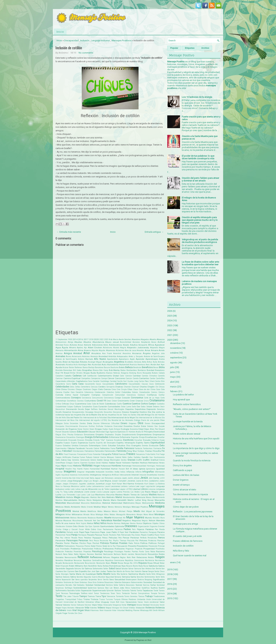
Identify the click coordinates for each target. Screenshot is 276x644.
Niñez (97, 523)
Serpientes (93, 580)
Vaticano (80, 605)
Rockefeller (93, 566)
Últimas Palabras (129, 599)
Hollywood (106, 466)
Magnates (85, 497)
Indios (123, 472)
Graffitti (146, 460)
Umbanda (141, 599)
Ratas (71, 554)
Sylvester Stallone (114, 591)
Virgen (81, 610)
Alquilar (95, 350)
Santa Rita (116, 574)
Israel (87, 478)
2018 (91, 339)
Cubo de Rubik (98, 404)
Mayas (138, 503)
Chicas (162, 387)
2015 (170, 589)
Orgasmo (153, 526)
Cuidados (161, 404)
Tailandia (125, 591)
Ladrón (83, 486)
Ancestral (117, 353)
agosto (174, 362)
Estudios (121, 446)
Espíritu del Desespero (106, 443)
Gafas (130, 457)
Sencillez (140, 577)
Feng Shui (132, 451)
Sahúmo (78, 569)
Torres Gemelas (131, 596)
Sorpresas (60, 588)
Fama (113, 448)
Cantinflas (160, 378)
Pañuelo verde (72, 532)
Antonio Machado (85, 359)
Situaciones (109, 582)
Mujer (130, 517)
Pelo (120, 538)
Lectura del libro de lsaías (186, 475)
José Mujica (105, 481)
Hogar (97, 466)
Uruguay (105, 602)
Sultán (78, 591)
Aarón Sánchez (125, 339)
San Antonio (147, 569)
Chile (58, 389)
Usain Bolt (115, 602)
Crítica (58, 404)
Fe (163, 448)
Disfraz (92, 426)
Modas (112, 515)
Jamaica (118, 478)
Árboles (84, 362)
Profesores (120, 549)
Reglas (123, 557)
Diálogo (137, 420)
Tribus (80, 599)
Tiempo (83, 596)
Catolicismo (121, 384)
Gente (100, 460)
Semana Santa (129, 577)
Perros (161, 538)
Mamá (119, 497)
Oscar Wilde (84, 529)
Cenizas (94, 387)
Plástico (83, 543)
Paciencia (119, 529)
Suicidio (71, 590)
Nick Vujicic (81, 523)
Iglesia (142, 469)
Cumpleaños (87, 407)
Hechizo (144, 463)
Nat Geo (96, 521)
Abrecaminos (61, 342)
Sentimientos (150, 577)
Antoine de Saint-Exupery (154, 356)
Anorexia (94, 356)
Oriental (161, 526)
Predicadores (70, 546)
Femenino (89, 451)
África (151, 345)
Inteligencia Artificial (110, 475)
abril (172, 382)
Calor (122, 376)
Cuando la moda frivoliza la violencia (192, 460)
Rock (86, 566)
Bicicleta (59, 370)
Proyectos (87, 552)
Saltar (106, 569)
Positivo (60, 546)
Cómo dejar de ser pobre (186, 507)
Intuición (143, 475)
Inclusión (85, 40)
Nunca (139, 523)
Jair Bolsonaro (107, 478)
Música (59, 520)
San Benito (157, 569)
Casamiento (90, 384)
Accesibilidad (126, 342)
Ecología (125, 429)
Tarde (156, 591)
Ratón (76, 554)
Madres (153, 495)
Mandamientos (129, 497)
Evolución (154, 446)
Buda (93, 373)
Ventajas (131, 605)
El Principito (147, 432)
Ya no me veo (180, 443)
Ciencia (107, 389)
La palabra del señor (183, 395)
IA (131, 469)
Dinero (124, 423)
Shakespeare (131, 580)
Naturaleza (107, 520)
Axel (158, 365)
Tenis (118, 593)
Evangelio (136, 446)
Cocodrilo (79, 392)
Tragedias (60, 599)
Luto (89, 495)
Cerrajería (110, 387)
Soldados (81, 585)
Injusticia (65, 475)
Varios (74, 605)
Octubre (69, 526)
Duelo (111, 429)
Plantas (75, 543)
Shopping (148, 580)
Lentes (67, 489)
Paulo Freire (160, 535)
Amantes (140, 350)
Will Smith (153, 610)
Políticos (153, 543)
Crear (109, 401)
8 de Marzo (114, 339)
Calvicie (129, 376)
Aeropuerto (143, 345)
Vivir (102, 610)
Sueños (154, 588)
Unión (149, 599)
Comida (59, 395)
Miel (143, 511)
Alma (80, 350)
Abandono (136, 339)
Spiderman (92, 588)
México (115, 511)
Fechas (59, 451)
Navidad (117, 520)
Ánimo (68, 356)
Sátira (73, 577)
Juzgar (108, 484)
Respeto (59, 563)
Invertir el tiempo (181, 485)
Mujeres (139, 517)
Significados (159, 579)
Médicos (60, 507)
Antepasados (122, 356)
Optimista (119, 526)
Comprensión (108, 395)
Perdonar (135, 538)
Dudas (105, 429)
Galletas (137, 457)
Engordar (135, 437)
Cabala (162, 373)
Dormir (86, 429)
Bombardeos (132, 370)
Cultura (77, 407)
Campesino (96, 378)
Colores (135, 392)
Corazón (126, 398)
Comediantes (145, 392)
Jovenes (131, 481)
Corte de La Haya (152, 398)
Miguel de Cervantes (155, 511)
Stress (128, 588)
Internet (135, 475)
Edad (141, 429)
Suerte (162, 588)
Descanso (117, 412)
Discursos (83, 426)
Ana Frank (107, 353)
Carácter (96, 381)
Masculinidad (73, 503)
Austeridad (96, 365)
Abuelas (78, 342)
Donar (80, 429)
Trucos (102, 599)
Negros (145, 521)
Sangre (151, 571)
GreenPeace (60, 463)
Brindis (80, 373)
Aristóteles (129, 362)
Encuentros (71, 437)
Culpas (70, 407)
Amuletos (96, 353)
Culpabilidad (61, 407)
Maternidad (117, 503)
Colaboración (100, 392)
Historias (87, 466)
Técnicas (65, 593)
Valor (162, 602)
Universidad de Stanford (74, 602)
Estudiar (112, 446)
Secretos (80, 577)
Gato (58, 460)
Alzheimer (120, 350)
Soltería (122, 585)
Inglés (58, 475)
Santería (124, 574)
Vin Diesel (124, 608)
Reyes (108, 563)
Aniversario (77, 356)
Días (162, 420)
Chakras (119, 387)
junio (173, 372)
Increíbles (109, 472)
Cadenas (77, 376)
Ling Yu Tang (62, 492)
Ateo (89, 365)
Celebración (160, 384)
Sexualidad (120, 579)
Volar (114, 610)
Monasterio (131, 515)
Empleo (118, 435)
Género (93, 460)
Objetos (155, 523)
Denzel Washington (116, 409)
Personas (83, 540)
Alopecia (87, 350)
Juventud (100, 484)
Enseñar (161, 437)
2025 (170, 316)
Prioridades (65, 549)
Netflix (58, 523)
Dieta (90, 423)
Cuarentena (80, 404)
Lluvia (99, 492)
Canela (136, 378)
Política (144, 543)
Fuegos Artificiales (64, 457)
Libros (144, 489)
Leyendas (114, 489)
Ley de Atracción (89, 489)
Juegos (59, 484)
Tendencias (105, 593)
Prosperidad (149, 549)
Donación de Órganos (66, 429)
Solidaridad (100, 585)
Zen (76, 613)
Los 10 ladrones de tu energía (197, 97)
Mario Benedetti (119, 500)
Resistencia (160, 560)
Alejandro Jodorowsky (138, 348)
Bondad (151, 370)
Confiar (162, 395)
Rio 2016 (134, 563)
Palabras (150, 529)
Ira (70, 478)
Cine (118, 389)
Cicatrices (87, 389)
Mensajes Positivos (122, 40)
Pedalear (88, 538)
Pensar (126, 538)
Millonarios (77, 514)
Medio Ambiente (72, 507)
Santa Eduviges (62, 574)
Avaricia (133, 365)
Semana (118, 577)
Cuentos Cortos (140, 404)
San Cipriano (69, 571)
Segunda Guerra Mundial (94, 577)
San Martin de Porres (122, 571)
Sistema (100, 582)
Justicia (91, 484)
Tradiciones (159, 596)
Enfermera (114, 437)
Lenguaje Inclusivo (100, 40)
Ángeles (147, 353)
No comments (86, 53)
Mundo (148, 518)
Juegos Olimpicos (70, 484)
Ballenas (78, 367)
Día (149, 412)
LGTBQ (129, 489)
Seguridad (110, 577)
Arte (144, 362)
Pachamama (108, 529)
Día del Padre (73, 418)
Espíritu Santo (143, 443)
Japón (124, 478)
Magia (77, 497)
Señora (58, 580)
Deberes (156, 407)
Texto (59, 596)
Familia (120, 448)
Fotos (115, 454)
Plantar (67, 543)
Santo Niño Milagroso (155, 574)
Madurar (161, 495)
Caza (151, 384)
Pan (156, 529)
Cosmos (80, 401)
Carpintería (60, 384)
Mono (146, 515)
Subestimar (136, 588)
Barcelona (99, 367)
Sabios (161, 566)
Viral (74, 610)
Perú (91, 541)
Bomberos (142, 370)
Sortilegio (69, 588)
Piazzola (131, 541)
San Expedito (81, 571)
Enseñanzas (151, 437)
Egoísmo (114, 432)
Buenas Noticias (113, 373)
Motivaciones (62, 518)
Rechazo (117, 554)
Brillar (73, 373)
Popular (174, 48)
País (134, 529)
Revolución (101, 563)
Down (92, 429)
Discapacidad (71, 40)
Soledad (89, 585)
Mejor (104, 507)
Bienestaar (68, 370)
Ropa (124, 566)
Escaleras (118, 440)
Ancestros (127, 353)
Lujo (78, 495)
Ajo (85, 348)
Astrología (83, 365)
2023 (106, 339)
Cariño (120, 381)
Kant (114, 484)
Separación (66, 580)
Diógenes (133, 423)
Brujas (87, 373)
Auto (104, 365)
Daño (134, 407)
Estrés (104, 446)
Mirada (86, 515)
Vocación (108, 610)
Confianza (152, 395)
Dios (140, 423)
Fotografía (106, 454)
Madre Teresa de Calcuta (136, 495)
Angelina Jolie (158, 353)
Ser (73, 579)
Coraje (118, 398)
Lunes (83, 495)
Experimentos (61, 448)
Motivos (73, 518)
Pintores (143, 541)
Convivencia (109, 398)
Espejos (67, 443)
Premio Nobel (90, 546)
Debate (149, 407)
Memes (111, 507)
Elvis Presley (68, 435)
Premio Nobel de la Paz (106, 546)
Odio (75, 526)
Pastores (113, 535)
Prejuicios (80, 546)
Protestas (69, 552)
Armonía (138, 362)
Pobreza (104, 543)
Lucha (58, 495)
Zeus (80, 613)
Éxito (162, 445)
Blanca (96, 370)
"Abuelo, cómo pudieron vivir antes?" (192, 409)
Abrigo (71, 342)
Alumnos (111, 350)
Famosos (129, 448)
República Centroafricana (94, 560)
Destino (143, 412)
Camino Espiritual (72, 378)
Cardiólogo (105, 381)
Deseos (125, 412)
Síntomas (83, 582)
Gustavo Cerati (94, 463)
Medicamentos (148, 503)
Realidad (99, 554)
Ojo (86, 526)
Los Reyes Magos (149, 492)
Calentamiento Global (108, 376)
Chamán (127, 387)
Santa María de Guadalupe (82, 574)
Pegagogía (97, 538)
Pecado (74, 538)
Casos (98, 384)
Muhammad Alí (119, 518)
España (59, 443)
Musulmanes (78, 521)
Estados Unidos (71, 446)
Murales (156, 518)
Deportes (130, 409)
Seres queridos (82, 580)
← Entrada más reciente (69, 232)
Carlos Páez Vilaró (147, 381)
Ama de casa (130, 350)
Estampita (84, 446)
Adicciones (97, 345)
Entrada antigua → (154, 232)
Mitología (99, 515)
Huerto (80, 469)
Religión (160, 557)
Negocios (136, 520)
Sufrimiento (61, 590)
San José (92, 571)
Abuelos (87, 342)
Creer (132, 401)
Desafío (59, 412)
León (73, 489)
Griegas (69, 463)
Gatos (64, 460)
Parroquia (82, 535)
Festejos (141, 451)
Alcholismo (107, 348)
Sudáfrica (146, 588)
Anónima (86, 356)
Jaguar (98, 478)
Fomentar (97, 454)
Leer (137, 486)
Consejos (76, 398)
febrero (174, 391)
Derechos (161, 409)
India (117, 472)
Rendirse (69, 560)
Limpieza (160, 489)
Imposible (90, 472)
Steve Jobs (119, 588)
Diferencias (105, 423)
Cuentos (127, 404)
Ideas (135, 469)
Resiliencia (150, 560)
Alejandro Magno (157, 348)
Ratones (83, 554)
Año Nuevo (100, 359)
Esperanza (83, 443)
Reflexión (83, 557)
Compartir (85, 395)
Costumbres (90, 401)
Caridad (113, 381)
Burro (139, 373)
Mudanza (92, 518)
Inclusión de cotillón (69, 48)
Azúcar (65, 367)
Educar (92, 432)
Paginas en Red (144, 640)
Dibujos (59, 423)
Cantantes (144, 378)
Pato (119, 535)
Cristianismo (157, 401)
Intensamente (125, 475)
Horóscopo (160, 466)
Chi (157, 387)
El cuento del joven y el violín (187, 536)
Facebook (80, 448)
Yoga (65, 613)
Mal (99, 497)
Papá (82, 532)
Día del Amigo (144, 415)
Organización (143, 526)
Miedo (137, 511)
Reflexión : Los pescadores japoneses (193, 512)
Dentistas (103, 409)
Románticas (115, 566)
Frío (158, 454)
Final (66, 454)
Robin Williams (76, 566)
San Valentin (136, 571)
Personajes (72, 540)
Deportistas (140, 409)
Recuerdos (153, 554)
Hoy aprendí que (181, 400)
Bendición (137, 367)
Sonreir (139, 585)
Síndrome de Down (71, 582)
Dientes (83, 423)
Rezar (114, 563)
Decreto (81, 409)
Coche (66, 392)
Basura (107, 367)
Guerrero (84, 463)
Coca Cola (160, 389)
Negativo (127, 520)
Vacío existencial (151, 602)
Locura (106, 492)
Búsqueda (147, 373)
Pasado (91, 535)
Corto (162, 398)
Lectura (132, 486)
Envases (81, 440)
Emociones (89, 435)
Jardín (130, 478)
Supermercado (99, 590)
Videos (101, 608)
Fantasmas (148, 448)
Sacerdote (60, 569)
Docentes (128, 426)
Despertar (134, 412)
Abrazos (161, 339)
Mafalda (70, 497)
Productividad (87, 549)
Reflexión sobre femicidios (187, 404)
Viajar (58, 608)
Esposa (59, 446)
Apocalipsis (124, 359)
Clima (153, 389)
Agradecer (160, 345)
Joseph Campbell (119, 481)
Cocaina (59, 392)
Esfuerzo (155, 440)
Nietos (90, 523)
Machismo (100, 495)
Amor (87, 353)
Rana (65, 554)
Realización (108, 554)
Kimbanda (139, 484)
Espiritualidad (158, 443)
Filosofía (157, 451)
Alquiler (102, 350)
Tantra (139, 591)
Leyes (122, 489)
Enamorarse (61, 437)
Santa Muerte (103, 574)
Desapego (89, 412)
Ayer (163, 365)
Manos (149, 497)
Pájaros (141, 529)
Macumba (110, 495)
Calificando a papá (183, 470)
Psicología (97, 551)
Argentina (119, 362)
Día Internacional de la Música (148, 418)
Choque (79, 389)
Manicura (141, 497)
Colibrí (118, 392)
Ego (107, 432)
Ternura (161, 593)
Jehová (136, 478)
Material (106, 503)
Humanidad (95, 469)
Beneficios (147, 367)
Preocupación (122, 546)
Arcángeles (108, 362)
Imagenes (70, 472)
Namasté (88, 521)
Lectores (124, 486)
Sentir (158, 577)
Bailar (72, 367)
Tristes (87, 599)
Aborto (153, 339)
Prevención (153, 546)
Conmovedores (63, 398)
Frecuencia (140, 454)
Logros (113, 492)
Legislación (150, 486)
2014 (75, 339)
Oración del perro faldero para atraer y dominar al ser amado (200, 179)
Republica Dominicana (115, 560)
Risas (150, 563)
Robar (162, 563)
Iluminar (59, 472)
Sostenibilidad (80, 588)
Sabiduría (153, 566)
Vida (87, 608)
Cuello (119, 404)
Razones (90, 554)
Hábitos (105, 463)
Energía (89, 437)
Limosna (152, 489)
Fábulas (71, 448)
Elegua (58, 435)
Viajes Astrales (68, 608)
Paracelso (144, 532)
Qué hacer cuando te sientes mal (190, 555)
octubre (174, 353)
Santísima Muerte (137, 574)
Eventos (145, 446)
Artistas (161, 362)
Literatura (79, 492)
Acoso (154, 342)
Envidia (89, 440)
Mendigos (127, 507)
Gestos (124, 460)
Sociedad (148, 582)
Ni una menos (68, 523)
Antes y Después (136, 356)
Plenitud (96, 543)
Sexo (112, 579)
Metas (100, 511)
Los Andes (135, 492)
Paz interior (65, 538)
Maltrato (111, 497)
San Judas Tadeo (104, 571)
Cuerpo (152, 404)
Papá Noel (124, 532)
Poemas (114, 543)
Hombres (116, 466)
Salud (112, 568)
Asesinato (60, 365)
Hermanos (153, 463)
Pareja (74, 535)
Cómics (162, 392)
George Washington (112, 460)
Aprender (140, 359)
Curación (103, 407)
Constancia (86, 398)
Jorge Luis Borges (91, 481)
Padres (127, 529)
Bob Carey (104, 370)
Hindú (70, 466)
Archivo (205, 48)
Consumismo (97, 398)
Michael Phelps (126, 511)
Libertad (136, 489)
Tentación (126, 593)
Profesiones (108, 549)
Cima (114, 389)
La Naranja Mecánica (70, 486)
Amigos (68, 353)
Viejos (108, 608)
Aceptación (146, 342)
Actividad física (62, 345)
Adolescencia (115, 345)
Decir (162, 407)
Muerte (108, 518)
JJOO (162, 478)
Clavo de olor (144, 389)
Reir (134, 557)
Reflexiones (96, 557)
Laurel (107, 486)
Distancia (108, 426)
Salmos (88, 569)
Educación (82, 432)
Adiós (106, 345)
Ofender (81, 526)
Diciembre (74, 423)
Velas (100, 605)
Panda (162, 529)
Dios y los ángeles (182, 465)
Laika (89, 486)
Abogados (145, 339)
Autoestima (113, 365)
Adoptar (126, 345)
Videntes (93, 608)
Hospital (60, 469)
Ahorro (73, 348)
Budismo (101, 373)
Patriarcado (126, 535)
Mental (76, 511)
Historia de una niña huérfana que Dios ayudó (196, 439)
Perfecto (143, 538)
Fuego (162, 454)
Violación (140, 608)
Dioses (148, 423)
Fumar (82, 457)
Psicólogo (109, 551)
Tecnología (74, 593)
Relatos (151, 557)
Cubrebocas (110, 404)
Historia (77, 466)
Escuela (147, 440)
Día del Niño (61, 418)
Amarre (155, 350)
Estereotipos (95, 446)
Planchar (161, 541)
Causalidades (134, 384)
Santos (59, 577)
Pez (110, 541)
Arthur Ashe (152, 362)
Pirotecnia (152, 541)
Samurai (138, 569)
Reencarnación (71, 557)
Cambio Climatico (149, 376)
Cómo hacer (72, 395)
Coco (73, 392)
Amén (162, 350)
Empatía (100, 435)
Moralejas (160, 514)
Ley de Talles (104, 489)
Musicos (67, 520)
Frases (131, 454)
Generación (85, 460)
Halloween (126, 463)
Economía (134, 429)
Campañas (86, 378)
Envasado (72, 440)
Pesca (96, 541)
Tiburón (75, 596)
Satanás (66, 577)
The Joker (67, 596)
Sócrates (69, 585)
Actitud (161, 342)
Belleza (129, 367)
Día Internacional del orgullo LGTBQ (91, 420)
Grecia (162, 460)
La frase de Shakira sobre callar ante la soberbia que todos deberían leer (200, 263)
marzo (173, 387)
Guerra (76, 463)
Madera (119, 495)
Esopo (162, 440)
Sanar (145, 571)
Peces (81, 538)
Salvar (131, 569)
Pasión (106, 535)
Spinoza (101, 588)
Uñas (97, 602)
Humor (114, 469)
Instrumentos (84, 475)
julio (172, 367)
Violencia (150, 608)
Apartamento (112, 359)
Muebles (100, 518)
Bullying (133, 373)
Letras (78, 489)
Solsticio (109, 585)
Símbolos (59, 582)
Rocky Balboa (103, 566)
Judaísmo (154, 481)
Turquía (117, 599)
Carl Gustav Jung (131, 381)
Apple (132, 359)
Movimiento (82, 518)
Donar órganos (181, 480)
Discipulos (60, 426)
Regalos (115, 557)
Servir (100, 580)
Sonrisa (146, 585)
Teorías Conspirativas (140, 593)
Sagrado (70, 569)
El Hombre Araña (134, 432)
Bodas (123, 370)
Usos (122, 602)
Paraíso (161, 532)
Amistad (78, 353)
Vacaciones (131, 602)
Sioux (90, 582)
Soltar (116, 585)
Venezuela (108, 605)
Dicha (66, 423)
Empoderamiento (129, 435)
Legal (142, 486)
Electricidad (159, 432)
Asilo (76, 365)
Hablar (112, 463)
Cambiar (137, 376)
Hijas (58, 466)
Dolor (144, 426)
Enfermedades (101, 437)
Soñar (153, 585)
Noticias (125, 523)
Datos (143, 407)
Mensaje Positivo (140, 507)
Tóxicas (141, 596)
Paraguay (153, 532)
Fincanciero (82, 454)
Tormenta (120, 596)
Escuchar (138, 440)
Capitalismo (82, 381)
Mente (83, 511)
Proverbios (78, 552)
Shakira (141, 580)
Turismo (109, 599)
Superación (86, 590)
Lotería (162, 492)
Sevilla (106, 580)
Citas (130, 389)
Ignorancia (151, 469)
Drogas (98, 429)
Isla (82, 478)
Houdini (69, 469)
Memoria (118, 507)
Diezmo (96, 423)
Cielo (100, 389)
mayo (173, 377)
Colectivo (110, 392)
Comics (154, 392)
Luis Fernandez (69, 495)
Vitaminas (94, 610)
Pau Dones (136, 535)
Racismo (160, 551)
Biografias (87, 370)
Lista (71, 492)
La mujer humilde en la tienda (188, 422)
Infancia (130, 472)
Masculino (85, 503)
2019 (170, 569)
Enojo (142, 437)
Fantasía (138, 448)
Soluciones (130, 585)
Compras (96, 395)
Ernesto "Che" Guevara (103, 440)
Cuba (89, 404)
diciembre (175, 343)
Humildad (105, 469)
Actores (73, 345)
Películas (113, 538)
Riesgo (127, 563)
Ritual (156, 563)
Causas (145, 384)
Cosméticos (71, 401)
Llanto (87, 492)
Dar (138, 407)
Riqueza (143, 563)
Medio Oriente (87, 507)
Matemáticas (96, 503)
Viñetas (132, 608)
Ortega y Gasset (70, 529)
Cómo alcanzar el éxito (185, 490)
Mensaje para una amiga (185, 524)
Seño (163, 577)
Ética (128, 446)
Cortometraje (61, 401)
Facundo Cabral (93, 448)
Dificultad (115, 423)
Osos (99, 529)
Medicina (160, 503)
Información (160, 472)
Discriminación (72, 426)
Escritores (128, 440)
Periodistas (152, 538)
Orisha (58, 529)
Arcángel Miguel (95, 362)
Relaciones (142, 557)
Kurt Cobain (150, 484)
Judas (162, 481)
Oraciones (131, 526)
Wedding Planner (132, 610)
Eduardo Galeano (69, 432)
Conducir (141, 395)
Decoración (72, 409)
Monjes (140, 515)
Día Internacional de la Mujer (121, 418)
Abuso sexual (112, 342)
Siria (95, 582)
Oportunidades (107, 526)
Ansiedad (103, 356)
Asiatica (69, 365)
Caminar (59, 378)
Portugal (161, 543)
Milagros (60, 514)
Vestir (162, 605)
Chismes (71, 389)
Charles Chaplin (147, 387)
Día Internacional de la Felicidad (93, 418)
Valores (67, 605)
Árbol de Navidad (71, 362)
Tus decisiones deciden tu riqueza (190, 494)
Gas (151, 457)
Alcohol (116, 348)
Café (84, 376)
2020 (96, 339)
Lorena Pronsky (123, 492)
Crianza (139, 401)
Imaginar (81, 472)
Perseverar (60, 541)
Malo (104, 497)
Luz (93, 495)
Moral (151, 515)
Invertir (58, 478)
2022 (101, 339)
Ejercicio (122, 432)
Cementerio (85, 387)
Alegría (123, 348)
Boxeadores (160, 370)
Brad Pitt (59, 373)
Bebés (122, 367)
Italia (92, 478)
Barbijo (91, 367)
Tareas (162, 591)
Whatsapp (144, 610)
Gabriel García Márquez (104, 457)
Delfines (94, 409)
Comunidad (120, 395)
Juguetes (82, 484)
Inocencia (74, 475)
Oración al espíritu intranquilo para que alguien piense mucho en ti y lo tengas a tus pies (200, 220)
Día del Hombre (158, 415)
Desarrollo (99, 412)
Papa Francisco (92, 532)
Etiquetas (190, 48)
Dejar (87, 409)
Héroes (162, 463)
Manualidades (71, 500)
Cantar (153, 378)
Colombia (126, 392)
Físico (90, 454)
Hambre (135, 463)
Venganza (117, 605)
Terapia (154, 593)
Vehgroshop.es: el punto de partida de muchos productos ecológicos (200, 241)
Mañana (82, 500)
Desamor (67, 412)
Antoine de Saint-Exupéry (66, 359)
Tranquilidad (71, 599)
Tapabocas (148, 590)
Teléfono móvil (87, 593)
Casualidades (108, 384)
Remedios (60, 560)
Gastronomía (159, 457)
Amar (147, 350)
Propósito (139, 549)
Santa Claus (160, 571)
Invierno (65, 478)
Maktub (93, 497)
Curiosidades (114, 407)
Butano (155, 373)
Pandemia (61, 532)
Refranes (107, 557)
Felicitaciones (78, 451)
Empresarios (159, 435)
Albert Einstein (95, 348)
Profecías (98, 549)
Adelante (88, 345)
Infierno (138, 472)
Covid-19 (101, 401)
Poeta (131, 543)
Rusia (146, 566)
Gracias (131, 460)
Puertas (135, 552)
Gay (69, 460)
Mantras (59, 500)
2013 (170, 598)
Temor (96, 593)
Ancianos (137, 353)
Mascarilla (160, 500)
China (64, 389)
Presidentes (142, 546)
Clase (136, 389)
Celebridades (62, 387)
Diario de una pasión (150, 420)
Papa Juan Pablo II (110, 532)
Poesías (123, 543)
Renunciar (78, 560)
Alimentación (71, 350)
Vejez (94, 605)
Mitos (106, 515)
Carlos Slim (160, 381)
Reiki (129, 557)
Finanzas (72, 454)
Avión (153, 365)
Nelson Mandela (157, 520)
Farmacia (157, 448)
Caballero (60, 376)
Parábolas (134, 532)
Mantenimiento (158, 497)
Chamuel (135, 387)
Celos (72, 387)
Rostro (135, 566)
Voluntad (121, 610)
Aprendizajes (152, 359)
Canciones (120, 378)
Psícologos (119, 552)
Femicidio (99, 451)
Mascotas (61, 503)
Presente (132, 546)
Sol (75, 585)
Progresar (130, 549)
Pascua (98, 535)
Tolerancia (111, 596)
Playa (89, 543)
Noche (110, 523)
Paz (57, 538)
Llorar (93, 492)
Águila (65, 348)
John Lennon (61, 481)
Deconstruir (60, 409)
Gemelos (76, 460)
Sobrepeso (126, 582)
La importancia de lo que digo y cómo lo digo (196, 448)
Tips (104, 596)
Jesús (144, 478)
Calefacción (92, 376)
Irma (78, 478)
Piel (137, 541)
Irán (74, 478)
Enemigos (80, 437)
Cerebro (102, 387)
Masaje (151, 500)
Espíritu (92, 443)
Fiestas (149, 451)
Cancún (129, 378)
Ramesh (59, 554)
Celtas (78, 387)
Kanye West (122, 484)
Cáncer (111, 378)
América (59, 353)
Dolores (150, 426)
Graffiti (139, 460)
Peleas (105, 538)
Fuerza (76, 457)
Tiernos (91, 596)
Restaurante (79, 563)
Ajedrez (80, 348)
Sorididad (161, 585)
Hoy (74, 469)
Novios (133, 523)
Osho (93, 529)
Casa (81, 384)
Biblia (162, 367)
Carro (68, 384)
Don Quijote (160, 426)
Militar (68, 515)
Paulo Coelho (147, 535)
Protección (60, 552)
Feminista (122, 451)
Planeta (59, 543)
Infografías (148, 472)
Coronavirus (137, 398)
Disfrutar (100, 426)
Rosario (129, 566)
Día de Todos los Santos (127, 415)
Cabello (68, 376)
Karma (131, 484)
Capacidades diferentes (65, 381)
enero (173, 562)
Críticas (65, 404)
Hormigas (151, 466)
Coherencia (89, 392)
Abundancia (98, 342)
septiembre (176, 358)
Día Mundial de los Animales (121, 420)
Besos (156, 367)
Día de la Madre (90, 415)
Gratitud (154, 460)
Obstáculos (60, 526)
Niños (103, 523)
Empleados (109, 435)
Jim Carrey (154, 478)
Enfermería (125, 437)
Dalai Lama (126, 407)
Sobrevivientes (137, 582)
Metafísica (92, 511)
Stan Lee (109, 588)
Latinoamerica (98, 486)
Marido (106, 500)
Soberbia (118, 582)
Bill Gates (77, 370)
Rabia (153, 552)
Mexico (107, 511)
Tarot (58, 593)
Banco (85, 367)
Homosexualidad (139, 466)
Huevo (86, 469)
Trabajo (149, 596)
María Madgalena (94, 500)
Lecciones (115, 486)
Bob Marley (114, 370)
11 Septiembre (61, 339)
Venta (124, 605)
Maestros (60, 497)
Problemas (76, 549)
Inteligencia (95, 475)
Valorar (59, 605)
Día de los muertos (107, 415)
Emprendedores (144, 435)
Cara (90, 381)
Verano (139, 605)
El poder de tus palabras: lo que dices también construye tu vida (198, 157)
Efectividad (100, 432)
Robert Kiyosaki (62, 566)
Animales (60, 356)
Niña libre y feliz (181, 551)
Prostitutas (160, 549)
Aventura (141, 365)
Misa (93, 515)
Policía (137, 543)
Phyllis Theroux (120, 541)
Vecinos (88, 605)
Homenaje (127, 466)
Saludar (125, 569)
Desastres (108, 412)
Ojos (90, 526)
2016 (81, 339)
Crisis (146, 401)
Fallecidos (105, 448)
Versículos (155, 605)
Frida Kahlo (150, 454)
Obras (162, 523)
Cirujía (124, 389)
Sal (83, 569)
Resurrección (90, 563)
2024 (170, 320)
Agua (58, 348)
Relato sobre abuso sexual (187, 434)
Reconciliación (141, 554)
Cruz (72, 404)
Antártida (112, 356)
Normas (117, 523)
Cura (95, 407)
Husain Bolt (124, 469)
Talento (133, 591)
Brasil (67, 373)
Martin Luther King (137, 500)
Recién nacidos (128, 554)
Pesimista (104, 541)
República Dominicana (135, 560)
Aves (148, 365)
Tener (113, 593)
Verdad (146, 605)
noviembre (176, 348)
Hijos (64, 466)
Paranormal (60, 535)
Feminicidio (110, 451)
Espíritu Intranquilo (126, 443)
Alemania (60, 350)
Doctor (137, 426)
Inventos (161, 475)
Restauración (68, 563)
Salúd (118, 569)
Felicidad (67, 451)
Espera (74, 443)
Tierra (98, 596)
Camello (161, 376)
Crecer (114, 401)
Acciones (136, 342)
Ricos (120, 563)
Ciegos (95, 389)
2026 (170, 311)
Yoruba (71, 613)
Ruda (141, 566)
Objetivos (147, 523)
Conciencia (131, 395)
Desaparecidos (78, 412)
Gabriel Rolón (121, 457)
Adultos (134, 345)
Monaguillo (121, 515)
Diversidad (118, 426)
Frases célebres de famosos (188, 541)
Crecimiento (123, 401)
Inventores (152, 475)
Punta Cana (144, 552)
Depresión (151, 409)
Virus (87, 610)
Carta (74, 384)
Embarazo (79, 435)
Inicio (60, 32)
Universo (90, 602)
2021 (170, 335)
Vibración (80, 608)
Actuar (80, 345)
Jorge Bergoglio (75, 481)
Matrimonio (129, 503)
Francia (122, 454)
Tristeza (94, 599)
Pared (68, 535)
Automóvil (124, 365)
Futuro (89, 457)
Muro (162, 518)
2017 (86, 339)
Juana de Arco (142, 481)
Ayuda (59, 367)
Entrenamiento (61, 440)
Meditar (97, 507)
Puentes (127, 552)
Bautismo (114, 367)
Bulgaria (125, 373)
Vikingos (115, 608)
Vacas (140, 602)
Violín (69, 610)
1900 (70, 339)
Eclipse (117, 429)
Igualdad (160, 469)
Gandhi (145, 457)
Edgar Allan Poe (151, 429)
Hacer (119, 463)
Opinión (96, 526)
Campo (104, 378)
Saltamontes (98, 569)
